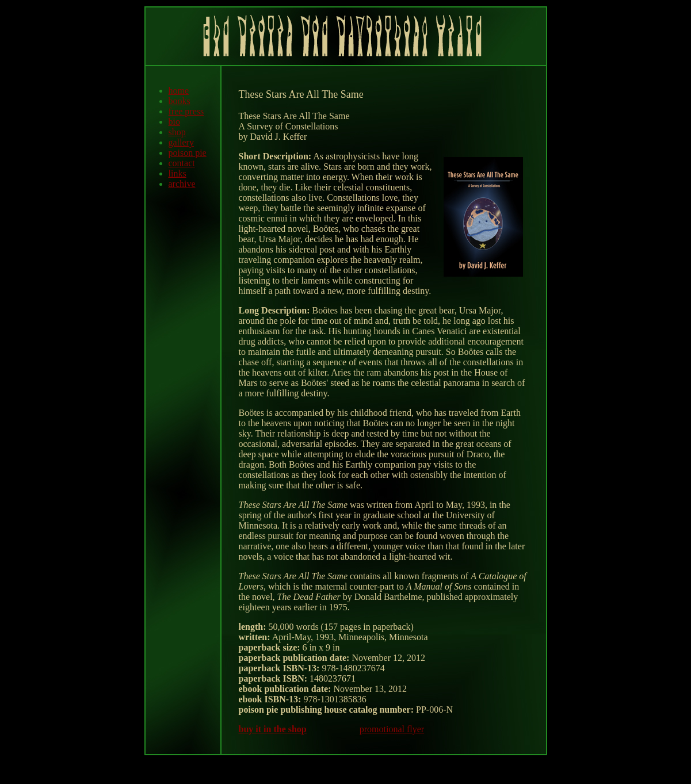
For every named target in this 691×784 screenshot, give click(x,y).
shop (177, 132)
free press (186, 111)
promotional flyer (392, 729)
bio (174, 122)
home (179, 91)
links (177, 173)
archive (182, 184)
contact (182, 163)
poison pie (188, 153)
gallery (181, 142)
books (180, 101)
